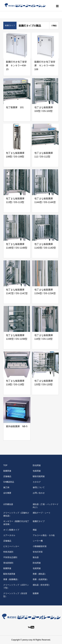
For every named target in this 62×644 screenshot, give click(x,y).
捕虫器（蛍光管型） (42, 585)
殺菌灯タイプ (39, 521)
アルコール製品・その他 (44, 535)
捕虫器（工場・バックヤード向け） (46, 506)
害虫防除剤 (8, 563)
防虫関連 (37, 465)
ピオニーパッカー (11, 546)
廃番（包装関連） (41, 579)
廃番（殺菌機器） (11, 579)
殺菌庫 (36, 593)
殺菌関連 (7, 471)
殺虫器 (36, 557)
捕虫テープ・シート (42, 513)
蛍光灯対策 (38, 552)
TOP (5, 465)
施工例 (6, 487)
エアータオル (9, 535)
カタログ (37, 482)
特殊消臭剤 (8, 552)
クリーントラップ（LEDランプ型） (16, 586)
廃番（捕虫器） (40, 574)
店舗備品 (7, 476)
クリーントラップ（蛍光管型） (15, 595)
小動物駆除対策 (40, 546)
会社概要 (7, 493)
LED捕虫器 (8, 504)
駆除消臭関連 (39, 476)
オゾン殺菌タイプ (11, 530)
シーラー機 (38, 541)
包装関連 (37, 471)
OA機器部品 (9, 482)
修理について (39, 487)
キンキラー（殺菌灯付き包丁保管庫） (16, 523)
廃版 (35, 530)
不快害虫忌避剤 (10, 557)
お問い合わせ (39, 493)
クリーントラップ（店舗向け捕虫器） (16, 514)
